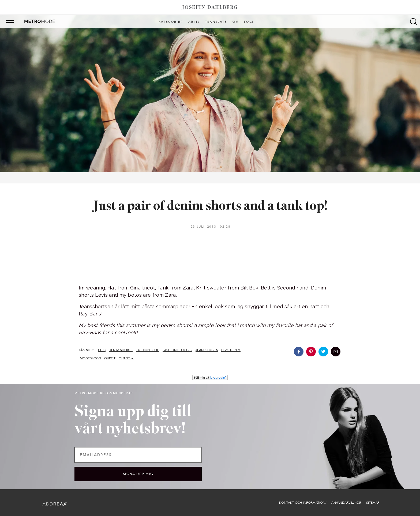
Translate (216, 22)
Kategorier (171, 22)
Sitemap (373, 503)
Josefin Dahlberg (210, 8)
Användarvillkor (346, 503)
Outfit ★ (126, 358)
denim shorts (121, 350)
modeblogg (90, 358)
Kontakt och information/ (303, 503)
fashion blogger (177, 350)
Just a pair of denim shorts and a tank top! (210, 206)
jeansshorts (207, 350)
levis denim (231, 350)
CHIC (102, 350)
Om (236, 22)
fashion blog (148, 350)
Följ (249, 22)
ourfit (110, 358)
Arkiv (194, 22)
